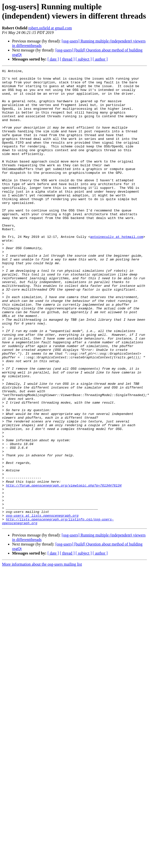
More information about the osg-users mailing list (42, 655)
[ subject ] (84, 59)
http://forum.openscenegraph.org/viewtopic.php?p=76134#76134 (64, 569)
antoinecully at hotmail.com (117, 270)
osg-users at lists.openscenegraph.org (42, 605)
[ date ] (53, 59)
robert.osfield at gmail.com (50, 28)
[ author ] (100, 59)
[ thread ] (67, 59)
